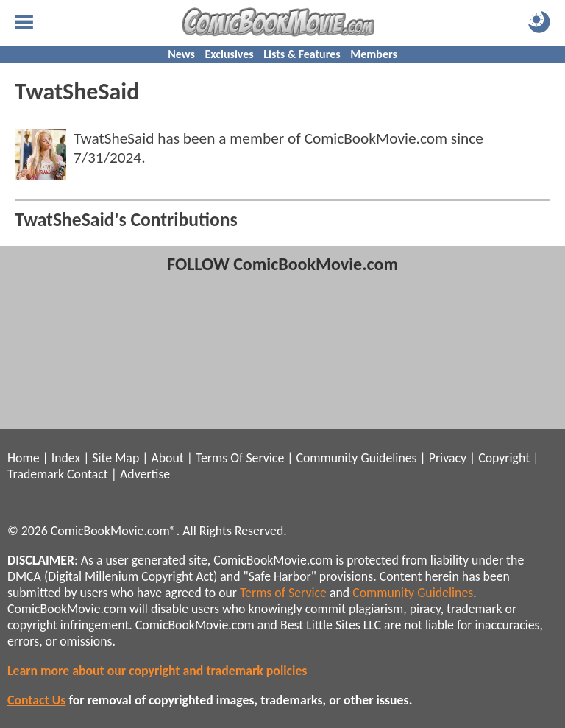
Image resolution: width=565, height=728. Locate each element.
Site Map (116, 458)
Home (23, 458)
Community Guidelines (356, 458)
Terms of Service (283, 593)
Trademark (36, 474)
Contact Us (36, 700)
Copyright (504, 458)
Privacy (448, 458)
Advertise (145, 474)
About (167, 458)
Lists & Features (302, 54)
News (181, 54)
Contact (88, 474)
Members (374, 54)
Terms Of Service (240, 458)
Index (66, 458)
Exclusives (230, 54)
